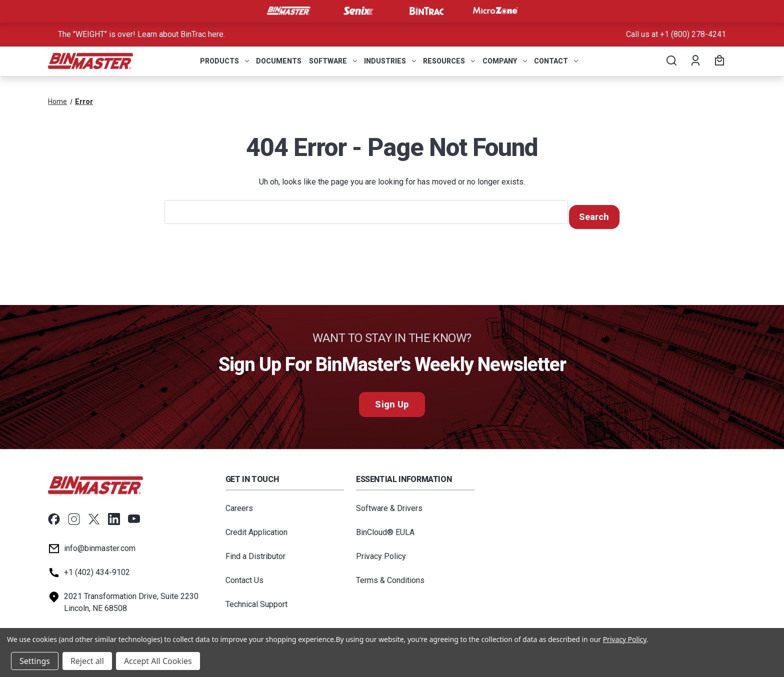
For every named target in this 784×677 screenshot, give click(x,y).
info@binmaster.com (100, 544)
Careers (239, 504)
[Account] (695, 61)
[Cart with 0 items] (718, 61)
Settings (35, 661)
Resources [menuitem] (449, 61)
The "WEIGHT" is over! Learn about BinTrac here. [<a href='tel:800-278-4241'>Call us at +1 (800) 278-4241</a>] (141, 34)
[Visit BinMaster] (288, 11)
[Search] (671, 61)
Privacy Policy (381, 552)
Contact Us (244, 576)
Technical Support (256, 600)
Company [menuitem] (505, 61)
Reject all (87, 661)
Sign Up (392, 400)
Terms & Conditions (390, 576)
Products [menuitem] (224, 61)
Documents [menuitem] (279, 61)
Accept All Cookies (158, 661)
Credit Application (256, 528)
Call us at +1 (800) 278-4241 (676, 34)
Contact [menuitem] (556, 61)
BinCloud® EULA (385, 528)
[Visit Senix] (357, 11)
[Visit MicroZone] (495, 11)
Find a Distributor (255, 552)
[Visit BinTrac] (426, 11)
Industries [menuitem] (390, 61)
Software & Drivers (389, 504)
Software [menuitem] (333, 61)
